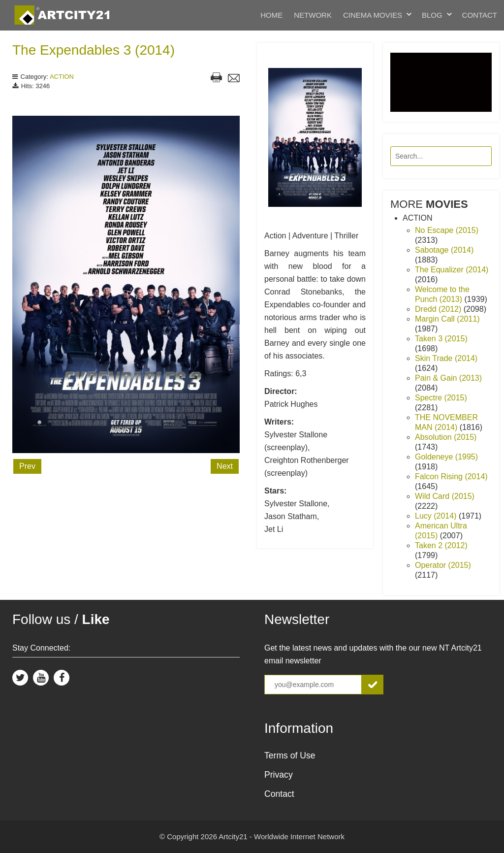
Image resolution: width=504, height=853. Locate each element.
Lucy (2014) (437, 516)
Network (313, 15)
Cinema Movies (373, 15)
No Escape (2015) (447, 230)
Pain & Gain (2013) (448, 378)
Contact (480, 15)
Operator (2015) (443, 565)
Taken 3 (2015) (441, 339)
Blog (432, 15)
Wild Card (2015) (445, 496)
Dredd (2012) (439, 309)
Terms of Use (290, 755)
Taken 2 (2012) (441, 545)
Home (271, 15)
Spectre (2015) (441, 398)
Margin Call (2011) (447, 319)
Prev (27, 466)
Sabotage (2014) (444, 250)
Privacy (279, 775)
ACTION (62, 77)
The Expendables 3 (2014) (94, 50)
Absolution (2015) (446, 437)
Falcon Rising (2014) (451, 476)
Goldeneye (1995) (446, 457)
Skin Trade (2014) (446, 358)
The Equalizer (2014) (452, 270)
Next (225, 466)
